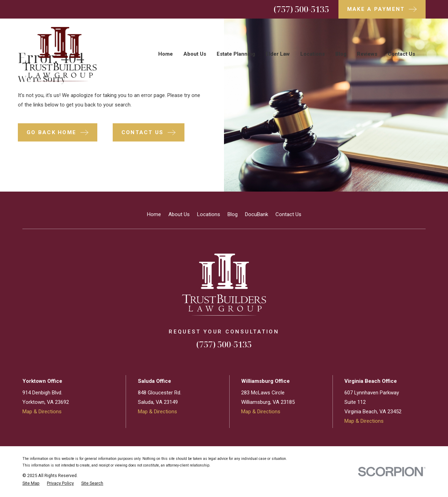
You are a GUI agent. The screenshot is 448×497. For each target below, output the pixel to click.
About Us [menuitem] (195, 54)
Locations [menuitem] (313, 54)
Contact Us (288, 214)
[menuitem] (31, 484)
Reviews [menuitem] (367, 54)
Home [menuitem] (166, 54)
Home (154, 214)
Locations (209, 214)
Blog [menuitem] (341, 54)
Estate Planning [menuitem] (236, 54)
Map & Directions (42, 412)
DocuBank (257, 214)
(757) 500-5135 (301, 9)
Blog (233, 214)
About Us (179, 214)
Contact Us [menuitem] (401, 54)
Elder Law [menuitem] (278, 54)
